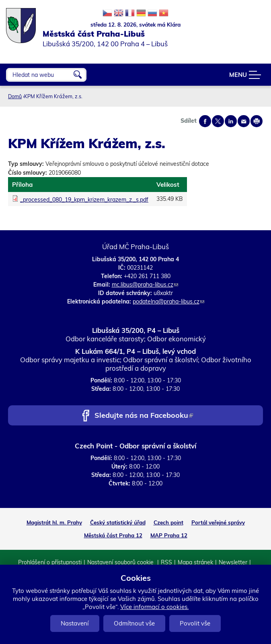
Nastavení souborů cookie (121, 562)
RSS (166, 562)
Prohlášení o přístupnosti (50, 562)
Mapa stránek (195, 562)
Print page (257, 121)
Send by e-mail (244, 121)
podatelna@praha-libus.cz (168, 301)
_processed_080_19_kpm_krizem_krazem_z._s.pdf (84, 200)
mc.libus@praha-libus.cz (145, 285)
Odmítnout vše (134, 623)
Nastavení (75, 623)
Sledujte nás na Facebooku (144, 416)
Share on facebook (205, 121)
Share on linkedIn (231, 121)
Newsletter (233, 562)
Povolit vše (195, 623)
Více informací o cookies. (154, 607)
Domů (15, 96)
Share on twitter (218, 121)
